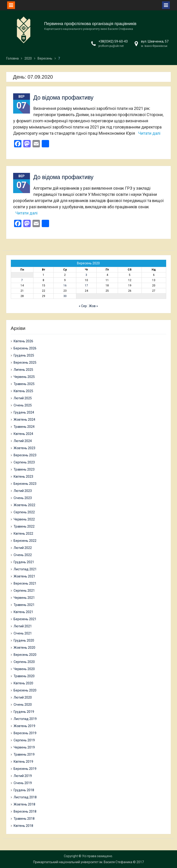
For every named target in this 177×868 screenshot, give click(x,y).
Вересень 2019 (25, 733)
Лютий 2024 (23, 441)
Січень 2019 (23, 783)
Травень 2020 (24, 676)
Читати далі (149, 133)
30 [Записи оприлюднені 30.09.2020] (65, 296)
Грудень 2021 (24, 562)
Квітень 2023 (23, 477)
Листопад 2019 (25, 719)
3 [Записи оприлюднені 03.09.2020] (86, 275)
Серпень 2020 (24, 662)
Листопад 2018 (25, 797)
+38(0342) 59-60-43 (113, 41)
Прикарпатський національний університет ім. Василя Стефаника (83, 862)
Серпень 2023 (24, 462)
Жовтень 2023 (24, 448)
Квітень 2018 (23, 826)
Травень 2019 (24, 754)
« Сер (83, 306)
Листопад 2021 (25, 569)
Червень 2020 (24, 669)
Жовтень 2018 (24, 804)
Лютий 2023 (23, 491)
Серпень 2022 (24, 512)
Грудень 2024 (24, 412)
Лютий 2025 (23, 398)
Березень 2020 (25, 690)
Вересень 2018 (25, 811)
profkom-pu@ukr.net (111, 46)
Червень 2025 (24, 377)
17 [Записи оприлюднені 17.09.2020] (86, 286)
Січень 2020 (23, 705)
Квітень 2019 (23, 762)
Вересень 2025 (25, 363)
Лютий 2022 (23, 548)
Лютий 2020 (23, 697)
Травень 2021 (24, 605)
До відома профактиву (63, 97)
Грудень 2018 (24, 790)
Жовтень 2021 (24, 576)
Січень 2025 (23, 405)
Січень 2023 (23, 498)
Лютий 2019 (23, 776)
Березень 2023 (25, 484)
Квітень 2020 (23, 683)
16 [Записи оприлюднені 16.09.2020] (65, 286)
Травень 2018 (24, 819)
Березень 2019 (25, 769)
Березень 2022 (25, 541)
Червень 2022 (24, 519)
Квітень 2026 (23, 341)
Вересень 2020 (25, 655)
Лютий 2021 (23, 626)
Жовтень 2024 (24, 420)
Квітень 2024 (23, 434)
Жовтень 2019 (24, 726)
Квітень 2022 (23, 534)
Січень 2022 (23, 555)
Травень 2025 (24, 384)
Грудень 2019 (24, 712)
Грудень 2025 (24, 355)
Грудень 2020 (24, 640)
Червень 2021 (24, 598)
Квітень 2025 (23, 391)
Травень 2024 (24, 427)
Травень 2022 (24, 526)
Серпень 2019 (24, 740)
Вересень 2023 (25, 455)
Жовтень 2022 (24, 505)
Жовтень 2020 (24, 648)
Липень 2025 (23, 370)
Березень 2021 (25, 619)
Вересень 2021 (25, 583)
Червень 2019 (24, 747)
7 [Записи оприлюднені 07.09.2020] (22, 280)
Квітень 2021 (23, 612)
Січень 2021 (23, 633)
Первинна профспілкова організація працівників (90, 24)
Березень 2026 (25, 348)
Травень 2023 (24, 469)
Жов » (93, 306)
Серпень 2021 (24, 591)
